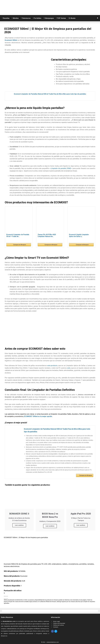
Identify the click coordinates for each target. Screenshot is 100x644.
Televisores (26, 18)
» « (61, 168)
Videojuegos (49, 18)
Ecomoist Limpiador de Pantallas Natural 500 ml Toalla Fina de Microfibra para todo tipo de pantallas (50, 94)
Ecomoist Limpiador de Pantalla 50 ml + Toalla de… (18, 235)
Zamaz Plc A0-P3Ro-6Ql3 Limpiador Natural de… (47, 235)
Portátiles (37, 18)
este (69, 368)
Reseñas (6, 18)
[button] (98, 18)
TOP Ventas (61, 18)
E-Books (72, 18)
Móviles (15, 18)
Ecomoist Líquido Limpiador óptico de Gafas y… (79, 235)
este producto (52, 365)
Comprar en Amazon (20, 245)
